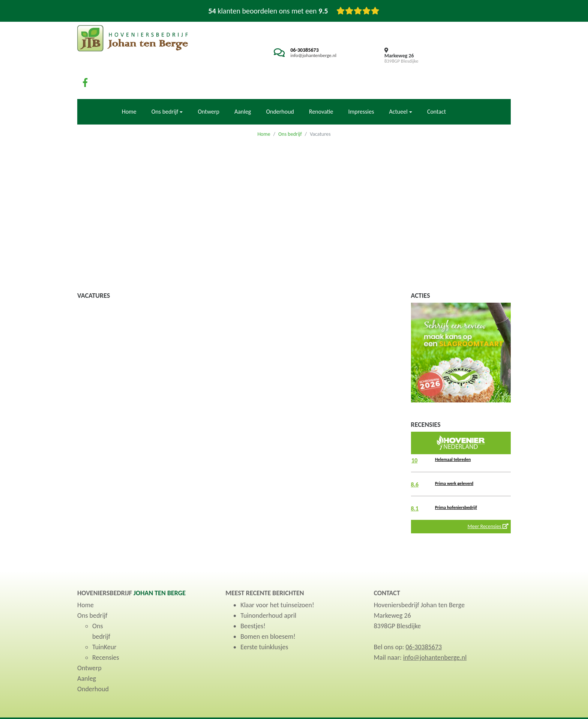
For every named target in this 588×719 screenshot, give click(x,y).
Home (129, 86)
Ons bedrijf (290, 108)
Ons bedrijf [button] (165, 86)
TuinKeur (104, 621)
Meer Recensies (488, 501)
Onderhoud (280, 86)
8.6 (415, 459)
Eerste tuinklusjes (264, 621)
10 (414, 435)
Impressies (361, 86)
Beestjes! (253, 600)
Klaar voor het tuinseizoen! (277, 579)
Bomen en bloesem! (268, 611)
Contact (436, 86)
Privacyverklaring (478, 705)
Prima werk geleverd (454, 458)
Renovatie (321, 86)
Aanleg (243, 86)
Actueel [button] (398, 86)
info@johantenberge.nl (308, 55)
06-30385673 (299, 50)
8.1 (415, 483)
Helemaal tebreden (453, 434)
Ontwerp (208, 86)
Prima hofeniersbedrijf (456, 482)
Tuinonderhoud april (268, 590)
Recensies (106, 632)
